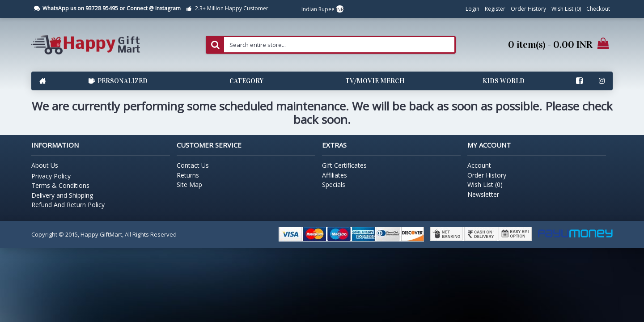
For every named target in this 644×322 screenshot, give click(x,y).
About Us (45, 165)
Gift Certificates (344, 165)
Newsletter (483, 194)
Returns (188, 175)
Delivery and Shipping (62, 195)
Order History (487, 175)
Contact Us (193, 165)
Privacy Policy (51, 176)
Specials (334, 184)
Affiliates (335, 175)
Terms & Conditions (60, 185)
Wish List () (485, 184)
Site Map (189, 184)
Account (479, 165)
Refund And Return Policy (68, 205)
